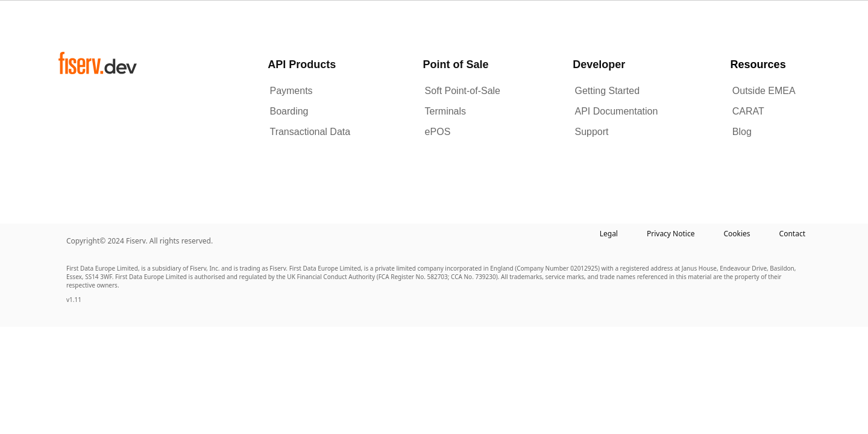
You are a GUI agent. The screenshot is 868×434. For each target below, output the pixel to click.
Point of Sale (455, 64)
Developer (599, 64)
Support (591, 132)
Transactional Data (310, 132)
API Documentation (616, 111)
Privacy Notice (671, 234)
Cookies (737, 234)
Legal (609, 234)
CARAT (748, 111)
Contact (792, 234)
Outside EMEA (764, 91)
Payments (291, 91)
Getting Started (607, 91)
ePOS (438, 132)
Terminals (445, 111)
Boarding (289, 111)
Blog (742, 132)
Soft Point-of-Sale (463, 91)
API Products (302, 64)
